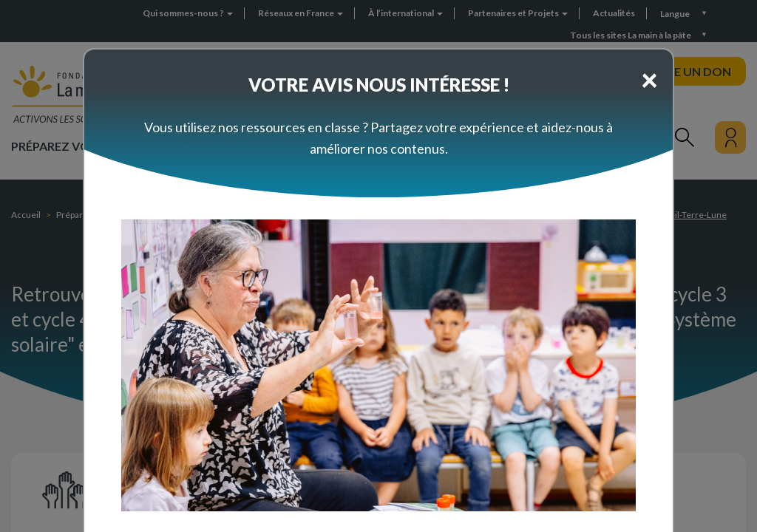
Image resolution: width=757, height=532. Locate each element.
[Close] (649, 79)
